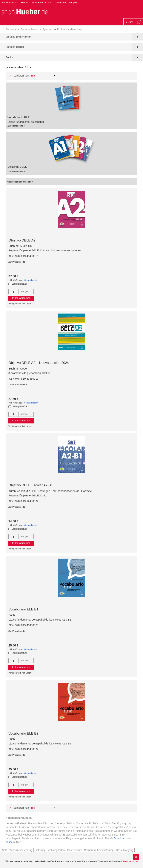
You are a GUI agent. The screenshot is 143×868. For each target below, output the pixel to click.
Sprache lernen (29, 29)
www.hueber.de (10, 3)
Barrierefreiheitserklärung (99, 850)
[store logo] (25, 12)
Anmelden (61, 3)
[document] (72, 862)
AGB (4, 850)
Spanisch (48, 29)
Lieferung (40, 850)
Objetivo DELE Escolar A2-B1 (31, 485)
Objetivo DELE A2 (22, 240)
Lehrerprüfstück (19, 284)
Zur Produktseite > (18, 262)
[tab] (71, 68)
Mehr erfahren (131, 861)
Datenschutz (75, 850)
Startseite (11, 29)
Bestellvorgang (125, 850)
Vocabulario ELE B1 (23, 609)
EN (76, 3)
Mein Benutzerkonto (42, 3)
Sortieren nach (22, 76)
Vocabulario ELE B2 (23, 733)
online (9, 842)
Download (119, 838)
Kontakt (25, 3)
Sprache (19, 37)
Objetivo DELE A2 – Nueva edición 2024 (39, 363)
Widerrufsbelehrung (21, 850)
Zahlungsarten (56, 850)
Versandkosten (31, 280)
